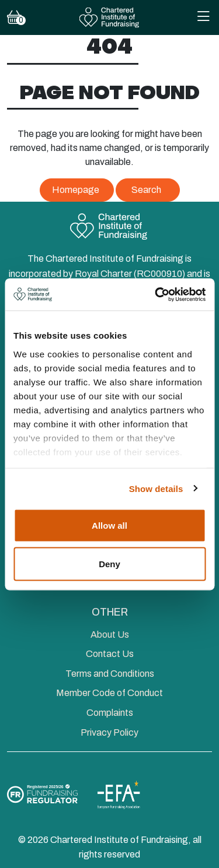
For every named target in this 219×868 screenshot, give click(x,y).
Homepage (76, 190)
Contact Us (110, 654)
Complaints (110, 713)
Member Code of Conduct (109, 693)
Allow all (109, 526)
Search (146, 190)
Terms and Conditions (110, 674)
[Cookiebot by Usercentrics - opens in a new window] (156, 294)
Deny (109, 563)
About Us (110, 635)
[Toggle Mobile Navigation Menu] (203, 18)
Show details (156, 488)
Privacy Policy (109, 732)
